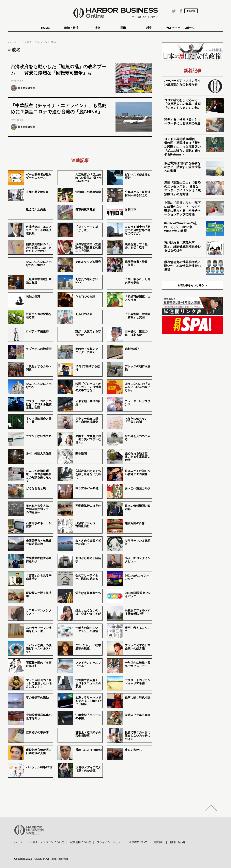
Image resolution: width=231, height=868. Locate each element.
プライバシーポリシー (110, 842)
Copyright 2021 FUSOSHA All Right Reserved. (41, 859)
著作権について (138, 842)
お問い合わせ (178, 842)
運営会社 (159, 842)
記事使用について (81, 842)
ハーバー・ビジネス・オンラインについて (39, 842)
